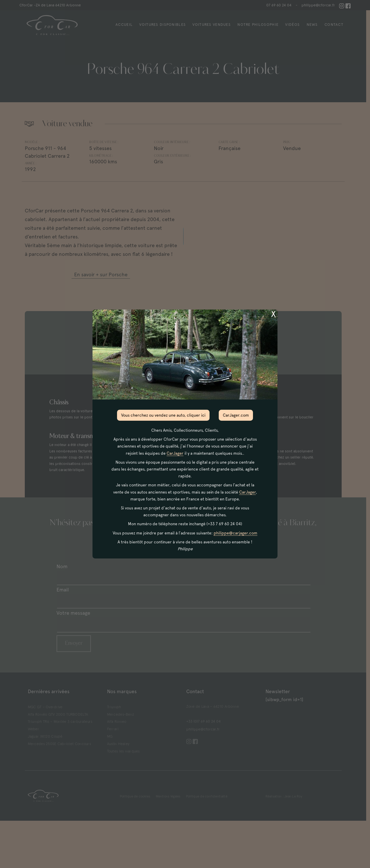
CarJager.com (236, 415)
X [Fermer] (273, 314)
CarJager (175, 453)
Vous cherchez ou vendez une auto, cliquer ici (163, 415)
